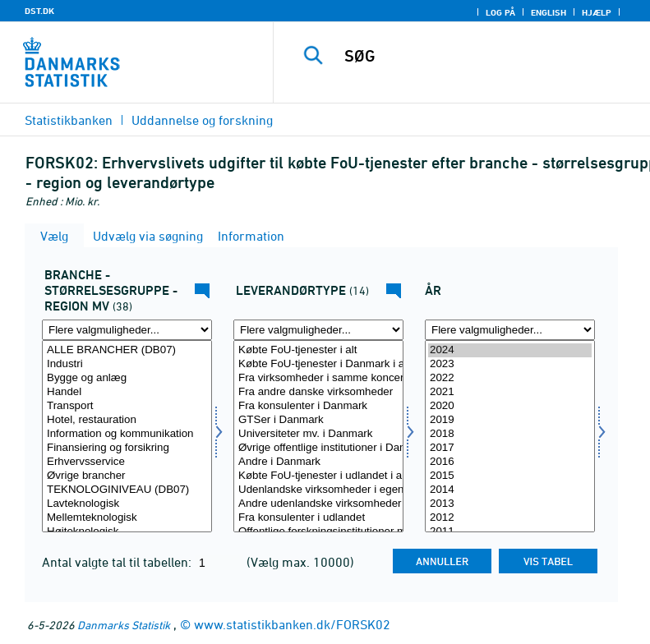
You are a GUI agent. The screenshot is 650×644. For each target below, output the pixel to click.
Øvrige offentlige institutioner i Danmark (318, 448)
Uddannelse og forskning (202, 120)
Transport (127, 406)
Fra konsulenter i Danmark (318, 406)
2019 (510, 420)
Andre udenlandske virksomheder (318, 504)
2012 (510, 518)
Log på (500, 12)
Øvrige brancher (127, 476)
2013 (510, 504)
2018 (510, 434)
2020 (510, 406)
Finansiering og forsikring (127, 448)
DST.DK (39, 11)
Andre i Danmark (318, 462)
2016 (510, 462)
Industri (127, 364)
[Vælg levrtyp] (318, 436)
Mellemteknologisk (127, 518)
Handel (127, 392)
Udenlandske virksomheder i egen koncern (318, 490)
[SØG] (486, 56)
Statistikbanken (69, 120)
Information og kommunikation (127, 434)
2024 (510, 350)
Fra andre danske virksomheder (318, 392)
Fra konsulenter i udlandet (318, 518)
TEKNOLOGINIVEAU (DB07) (127, 490)
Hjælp (597, 12)
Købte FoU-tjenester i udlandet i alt (318, 476)
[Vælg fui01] (127, 436)
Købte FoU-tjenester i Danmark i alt (318, 364)
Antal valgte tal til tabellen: (118, 562)
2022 (510, 378)
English (549, 12)
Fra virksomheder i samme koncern (318, 378)
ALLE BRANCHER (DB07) (127, 350)
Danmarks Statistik (124, 625)
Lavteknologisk (127, 504)
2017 (510, 448)
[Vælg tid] (510, 436)
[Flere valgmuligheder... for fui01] (127, 330)
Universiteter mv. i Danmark (318, 434)
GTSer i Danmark (318, 420)
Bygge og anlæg (127, 378)
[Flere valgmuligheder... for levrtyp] (318, 330)
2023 (510, 364)
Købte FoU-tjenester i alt (318, 350)
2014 (510, 490)
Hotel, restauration (127, 420)
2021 (510, 392)
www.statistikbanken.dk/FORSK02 (292, 624)
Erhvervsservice (127, 462)
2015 (510, 476)
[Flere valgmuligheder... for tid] (510, 330)
